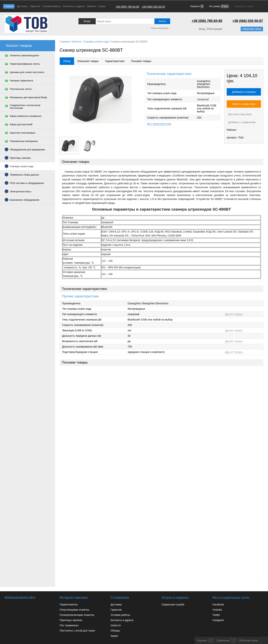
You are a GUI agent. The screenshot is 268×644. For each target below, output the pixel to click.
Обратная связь (252, 29)
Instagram (218, 620)
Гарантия (35, 6)
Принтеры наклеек (71, 620)
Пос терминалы (69, 625)
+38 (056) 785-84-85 (127, 7)
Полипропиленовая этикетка (77, 615)
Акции (102, 6)
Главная (9, 6)
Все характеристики (159, 124)
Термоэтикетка (68, 604)
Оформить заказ (245, 6)
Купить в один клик (244, 104)
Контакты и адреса (74, 6)
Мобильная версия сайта (20, 597)
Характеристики (115, 61)
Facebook (218, 604)
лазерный (203, 99)
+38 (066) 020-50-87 (153, 7)
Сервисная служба (173, 604)
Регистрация (215, 29)
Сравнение (223, 640)
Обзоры (115, 631)
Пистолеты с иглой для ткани (77, 631)
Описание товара (88, 61)
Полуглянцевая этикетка (74, 610)
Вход (202, 29)
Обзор (67, 61)
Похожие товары (141, 61)
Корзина (197, 6)
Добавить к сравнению (241, 122)
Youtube (217, 610)
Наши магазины (160, 28)
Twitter (216, 615)
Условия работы (52, 6)
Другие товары (234, 314)
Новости (91, 6)
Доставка (22, 6)
